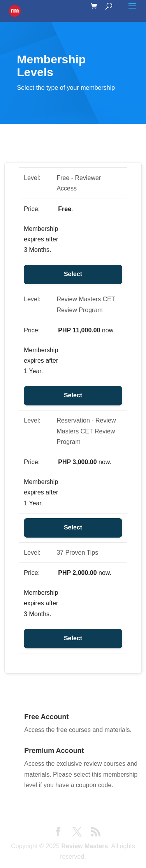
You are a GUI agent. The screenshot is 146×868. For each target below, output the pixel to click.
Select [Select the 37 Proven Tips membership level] (73, 638)
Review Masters (84, 846)
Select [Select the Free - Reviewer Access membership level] (73, 274)
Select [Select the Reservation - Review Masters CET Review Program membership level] (73, 528)
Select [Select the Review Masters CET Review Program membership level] (73, 396)
